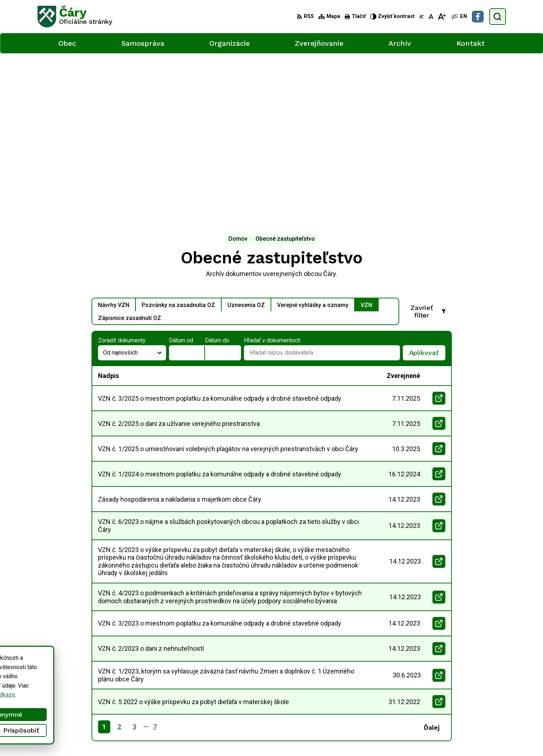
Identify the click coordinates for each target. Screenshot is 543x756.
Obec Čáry (221, 737)
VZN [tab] (366, 141)
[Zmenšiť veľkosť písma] (422, 17)
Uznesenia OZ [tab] (246, 141)
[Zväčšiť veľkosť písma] (442, 17)
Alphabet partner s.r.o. (133, 737)
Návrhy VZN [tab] (114, 141)
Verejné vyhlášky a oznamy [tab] (313, 141)
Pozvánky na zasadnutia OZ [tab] (178, 141)
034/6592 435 (479, 695)
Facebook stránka (483, 711)
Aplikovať (427, 191)
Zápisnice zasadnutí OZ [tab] (130, 154)
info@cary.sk (477, 702)
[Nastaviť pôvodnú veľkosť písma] (431, 17)
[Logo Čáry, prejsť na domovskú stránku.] (75, 17)
